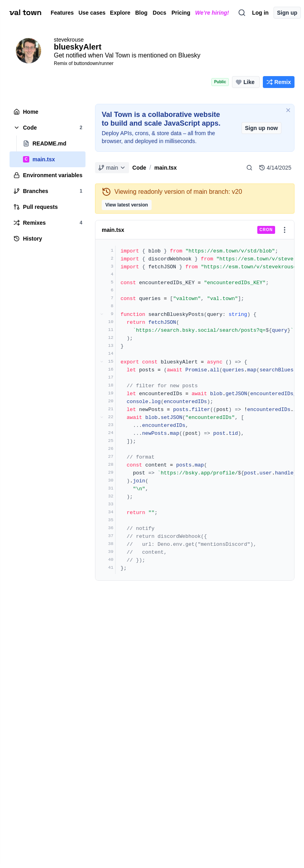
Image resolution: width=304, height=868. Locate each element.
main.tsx (166, 168)
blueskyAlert (78, 47)
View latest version (127, 205)
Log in (260, 13)
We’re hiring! (212, 13)
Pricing (181, 13)
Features (61, 13)
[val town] (25, 13)
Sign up (287, 13)
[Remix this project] (279, 82)
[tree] (47, 175)
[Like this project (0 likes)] (246, 82)
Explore (120, 13)
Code (139, 168)
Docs (160, 13)
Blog (141, 13)
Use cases (92, 13)
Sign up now (261, 128)
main (112, 168)
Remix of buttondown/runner (84, 63)
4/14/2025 (275, 168)
